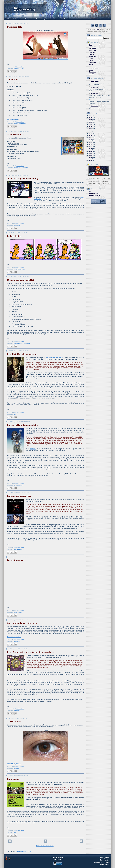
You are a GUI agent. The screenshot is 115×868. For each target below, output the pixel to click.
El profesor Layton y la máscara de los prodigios (31, 652)
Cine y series (29, 19)
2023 (91, 122)
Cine (15, 414)
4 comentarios (20, 709)
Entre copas (13, 779)
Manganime (20, 485)
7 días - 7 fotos (14, 721)
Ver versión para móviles (45, 846)
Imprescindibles (18, 343)
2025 (91, 118)
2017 (91, 135)
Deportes (92, 54)
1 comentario (20, 413)
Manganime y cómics (43, 19)
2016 (91, 138)
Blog (9, 19)
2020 (91, 129)
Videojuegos (17, 19)
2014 (91, 142)
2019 (91, 131)
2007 (91, 158)
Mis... (91, 192)
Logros (91, 70)
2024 (91, 120)
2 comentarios (20, 67)
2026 (91, 115)
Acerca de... (93, 72)
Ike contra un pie (15, 560)
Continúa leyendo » (14, 119)
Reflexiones (17, 641)
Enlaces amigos (94, 193)
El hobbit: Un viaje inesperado (22, 354)
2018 (91, 133)
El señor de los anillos (55, 358)
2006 (91, 160)
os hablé (33, 449)
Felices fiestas (14, 236)
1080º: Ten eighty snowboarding (23, 179)
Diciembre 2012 (15, 27)
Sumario (16, 124)
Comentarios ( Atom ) (25, 851)
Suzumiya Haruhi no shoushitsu (23, 425)
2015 (91, 140)
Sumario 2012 (14, 79)
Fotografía (16, 768)
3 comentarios (20, 611)
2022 (91, 124)
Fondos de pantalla (19, 69)
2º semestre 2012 (15, 134)
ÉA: (92, 100)
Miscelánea (21, 269)
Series (91, 58)
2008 (91, 156)
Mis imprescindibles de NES (21, 280)
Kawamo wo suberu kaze (19, 496)
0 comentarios (20, 122)
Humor (16, 269)
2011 (91, 149)
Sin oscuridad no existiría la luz (22, 623)
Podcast (91, 74)
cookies (97, 29)
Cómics (91, 64)
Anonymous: (95, 81)
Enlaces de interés (95, 195)
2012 (91, 147)
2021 (91, 127)
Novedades (17, 168)
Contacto (67, 19)
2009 (91, 153)
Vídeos (20, 612)
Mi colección (57, 19)
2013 (91, 144)
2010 (91, 151)
